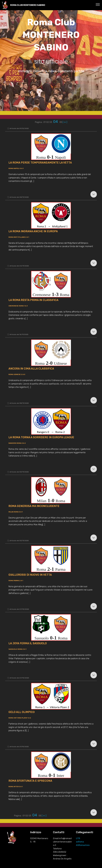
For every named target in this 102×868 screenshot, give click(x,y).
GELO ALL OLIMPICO (22, 712)
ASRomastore (83, 845)
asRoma (80, 842)
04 (56, 122)
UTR (78, 838)
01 (45, 122)
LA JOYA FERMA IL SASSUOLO (28, 643)
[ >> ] (65, 122)
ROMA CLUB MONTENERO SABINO (28, 5)
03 (51, 122)
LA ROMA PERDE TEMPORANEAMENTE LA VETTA (40, 163)
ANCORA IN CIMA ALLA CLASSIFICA (31, 369)
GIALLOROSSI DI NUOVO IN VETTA (30, 575)
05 (61, 122)
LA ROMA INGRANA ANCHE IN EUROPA (33, 231)
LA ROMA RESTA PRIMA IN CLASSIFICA (33, 300)
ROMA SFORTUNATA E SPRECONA (30, 781)
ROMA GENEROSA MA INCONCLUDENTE (34, 506)
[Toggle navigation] (98, 4)
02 (48, 122)
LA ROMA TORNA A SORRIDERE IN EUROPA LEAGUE (41, 437)
